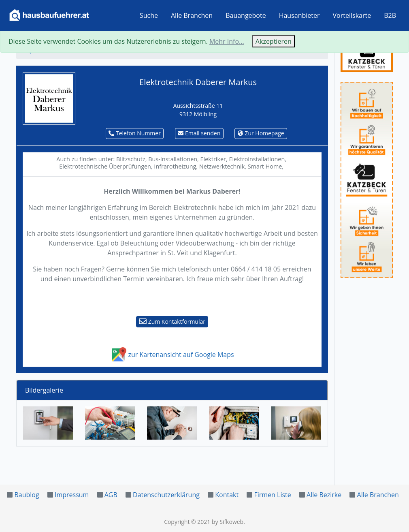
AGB (111, 495)
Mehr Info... (227, 41)
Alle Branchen (192, 15)
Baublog (27, 495)
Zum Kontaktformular (172, 322)
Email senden (199, 133)
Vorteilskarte (352, 15)
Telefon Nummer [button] (135, 133)
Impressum (72, 495)
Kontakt (227, 495)
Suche (149, 15)
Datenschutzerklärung (166, 495)
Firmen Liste (272, 495)
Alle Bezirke (324, 495)
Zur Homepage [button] (261, 133)
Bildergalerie (44, 390)
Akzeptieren (274, 41)
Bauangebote (246, 15)
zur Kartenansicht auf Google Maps (172, 355)
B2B (390, 15)
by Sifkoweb (228, 522)
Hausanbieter (299, 15)
